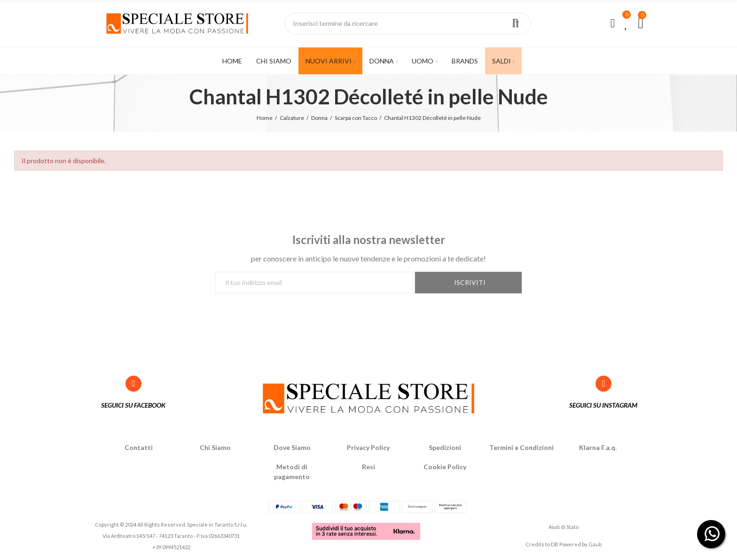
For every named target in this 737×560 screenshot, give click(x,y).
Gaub (595, 544)
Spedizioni (445, 447)
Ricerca (516, 24)
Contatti (139, 447)
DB (555, 544)
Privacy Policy (368, 447)
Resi (368, 467)
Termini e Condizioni (521, 447)
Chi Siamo (215, 447)
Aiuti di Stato (564, 527)
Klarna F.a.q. (598, 447)
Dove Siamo (292, 447)
